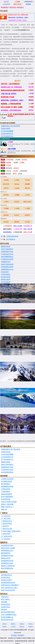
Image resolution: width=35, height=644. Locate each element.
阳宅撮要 (4, 602)
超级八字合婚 (28, 232)
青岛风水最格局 (6, 494)
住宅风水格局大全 (7, 134)
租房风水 (31, 627)
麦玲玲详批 (9, 168)
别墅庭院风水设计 (7, 551)
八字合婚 (8, 165)
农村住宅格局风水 (7, 249)
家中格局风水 (6, 484)
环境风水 (4, 624)
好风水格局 (5, 272)
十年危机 (18, 160)
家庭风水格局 (6, 247)
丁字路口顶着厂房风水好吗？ (11, 531)
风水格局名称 (6, 499)
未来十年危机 (12, 149)
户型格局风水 (6, 492)
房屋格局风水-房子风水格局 (10, 126)
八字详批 (27, 195)
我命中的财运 (7, 229)
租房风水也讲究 (6, 580)
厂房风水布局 (6, 534)
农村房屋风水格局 (7, 267)
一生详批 (15, 171)
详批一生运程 (28, 229)
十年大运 (8, 171)
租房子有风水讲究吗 (8, 590)
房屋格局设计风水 (7, 252)
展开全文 (18, 81)
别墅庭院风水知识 (7, 556)
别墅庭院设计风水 (7, 563)
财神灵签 (8, 174)
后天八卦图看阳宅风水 (9, 615)
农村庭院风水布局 (7, 561)
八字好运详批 (18, 232)
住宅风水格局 (6, 274)
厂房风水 (13, 627)
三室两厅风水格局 (7, 479)
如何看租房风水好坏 (8, 583)
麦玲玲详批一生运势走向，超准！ (18, 17)
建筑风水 (22, 624)
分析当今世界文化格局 (9, 502)
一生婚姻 (15, 162)
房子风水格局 (6, 282)
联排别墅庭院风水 (7, 568)
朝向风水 (31, 624)
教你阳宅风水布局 (7, 620)
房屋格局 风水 (6, 262)
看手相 (20, 174)
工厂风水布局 (6, 519)
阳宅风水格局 (6, 277)
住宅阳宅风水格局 (7, 259)
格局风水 (21, 7)
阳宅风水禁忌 (6, 604)
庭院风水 (22, 627)
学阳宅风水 (5, 597)
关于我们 (14, 635)
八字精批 (10, 142)
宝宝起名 (17, 215)
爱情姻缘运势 (28, 226)
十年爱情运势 (18, 229)
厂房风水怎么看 (6, 529)
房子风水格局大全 (7, 136)
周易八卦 (4, 509)
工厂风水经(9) (6, 516)
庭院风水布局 (6, 558)
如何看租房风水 (6, 575)
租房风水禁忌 (6, 578)
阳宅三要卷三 (6, 599)
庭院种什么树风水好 (8, 566)
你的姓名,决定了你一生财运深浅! (18, 15)
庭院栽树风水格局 (7, 486)
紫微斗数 (27, 188)
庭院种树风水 (6, 553)
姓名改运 (16, 168)
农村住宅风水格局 (7, 264)
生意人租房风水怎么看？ (9, 588)
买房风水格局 (6, 129)
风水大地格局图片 (7, 497)
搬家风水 (13, 624)
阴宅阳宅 (4, 610)
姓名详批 (24, 160)
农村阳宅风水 (6, 607)
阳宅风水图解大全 (7, 617)
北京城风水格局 (6, 481)
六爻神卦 (27, 222)
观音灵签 (6, 222)
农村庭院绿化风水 (7, 545)
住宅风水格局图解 (7, 131)
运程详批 (6, 188)
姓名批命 (17, 202)
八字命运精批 (10, 160)
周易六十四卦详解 (7, 504)
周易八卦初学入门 (7, 507)
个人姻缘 (27, 208)
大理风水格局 (6, 489)
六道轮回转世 (23, 171)
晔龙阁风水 (5, 7)
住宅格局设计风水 (7, 254)
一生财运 (6, 202)
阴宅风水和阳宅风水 (8, 612)
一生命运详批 (6, 4)
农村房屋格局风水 (7, 257)
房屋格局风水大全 (7, 269)
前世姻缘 (8, 162)
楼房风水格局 (6, 280)
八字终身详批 (7, 226)
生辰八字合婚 (18, 226)
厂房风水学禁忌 (6, 524)
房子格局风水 (11, 239)
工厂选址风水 (6, 539)
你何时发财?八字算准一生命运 (17, 20)
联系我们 (21, 635)
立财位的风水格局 (12, 236)
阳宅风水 (13, 7)
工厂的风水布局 (6, 536)
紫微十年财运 (27, 202)
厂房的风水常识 (6, 521)
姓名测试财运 (7, 232)
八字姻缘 (22, 162)
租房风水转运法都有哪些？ (10, 585)
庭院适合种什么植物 (8, 548)
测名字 (15, 174)
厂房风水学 (5, 526)
